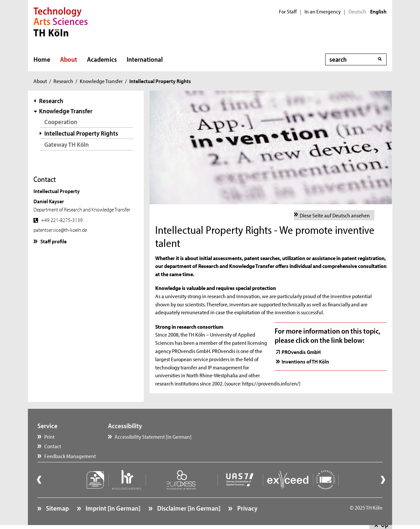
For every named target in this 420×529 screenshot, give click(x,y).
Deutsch (357, 11)
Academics (102, 59)
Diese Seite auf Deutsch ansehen (335, 215)
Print (49, 436)
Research (63, 81)
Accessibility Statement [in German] (153, 436)
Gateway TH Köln (67, 144)
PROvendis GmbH (301, 352)
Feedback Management (70, 456)
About (69, 59)
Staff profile (53, 241)
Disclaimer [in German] (188, 508)
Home (42, 59)
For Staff (288, 11)
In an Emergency (323, 11)
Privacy (247, 508)
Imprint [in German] (112, 508)
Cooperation (61, 122)
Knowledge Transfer (101, 81)
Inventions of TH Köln (305, 361)
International (145, 59)
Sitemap (57, 508)
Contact (53, 446)
